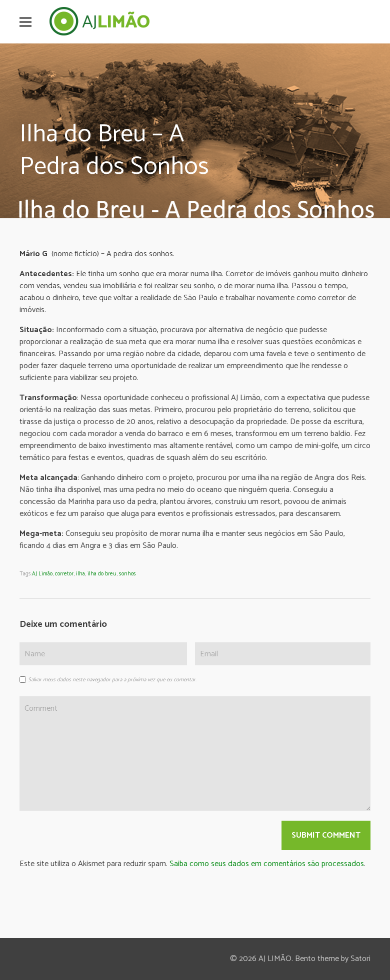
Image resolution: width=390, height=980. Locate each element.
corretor (64, 574)
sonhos (127, 574)
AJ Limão (42, 574)
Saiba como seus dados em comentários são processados (267, 864)
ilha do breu (102, 574)
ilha (80, 574)
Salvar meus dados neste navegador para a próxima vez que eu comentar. (112, 680)
